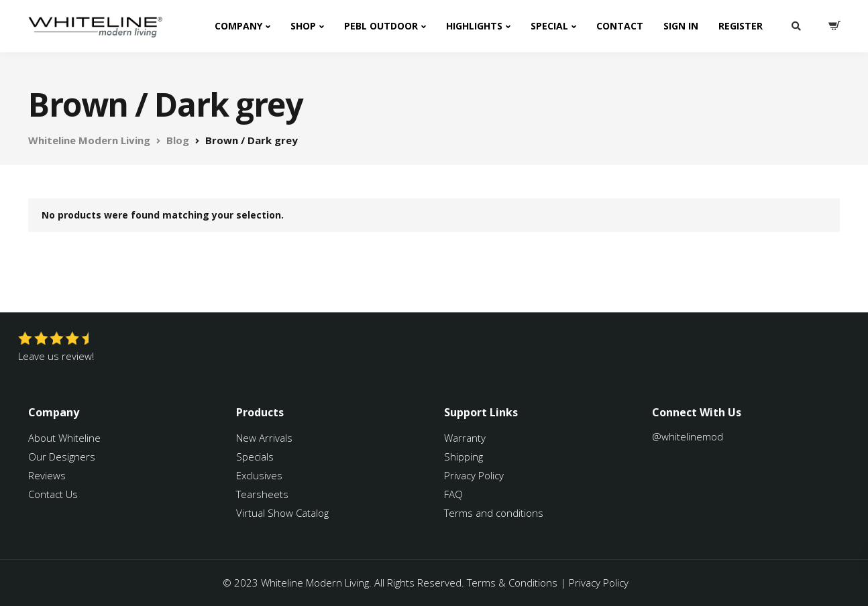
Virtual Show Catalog (284, 513)
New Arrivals (264, 438)
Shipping (464, 457)
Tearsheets (262, 494)
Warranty (466, 438)
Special (549, 26)
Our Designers (62, 457)
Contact (620, 26)
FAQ (453, 494)
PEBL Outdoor (381, 26)
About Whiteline (64, 438)
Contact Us (53, 494)
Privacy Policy (474, 475)
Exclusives (259, 475)
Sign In (681, 26)
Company (238, 26)
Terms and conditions (494, 513)
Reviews (47, 475)
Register (741, 26)
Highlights (474, 26)
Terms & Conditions (512, 583)
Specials (255, 457)
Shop (303, 26)
